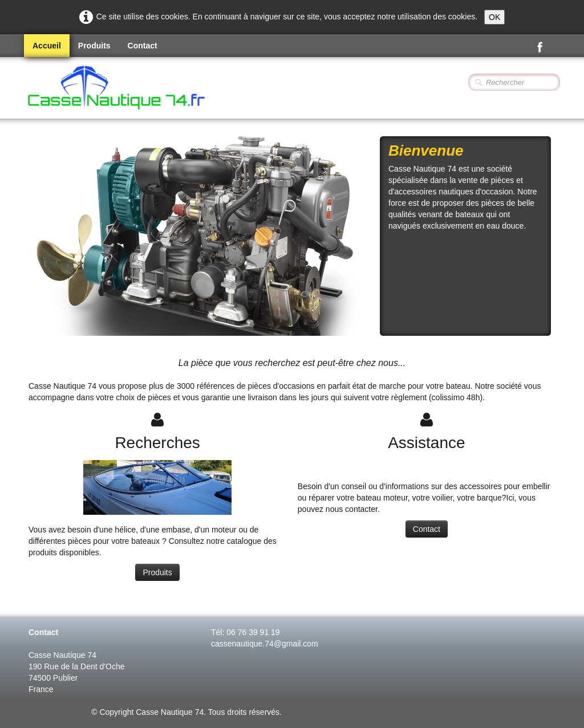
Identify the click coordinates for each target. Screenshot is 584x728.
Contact (143, 46)
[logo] (147, 89)
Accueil (47, 46)
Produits (94, 46)
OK (494, 17)
